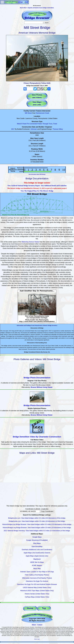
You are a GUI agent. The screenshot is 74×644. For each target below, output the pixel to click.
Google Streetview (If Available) (37, 540)
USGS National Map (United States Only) (37, 588)
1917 (13, 129)
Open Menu (2, 2)
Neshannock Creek (42, 113)
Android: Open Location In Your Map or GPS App (37, 572)
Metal (19, 124)
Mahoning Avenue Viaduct (30, 242)
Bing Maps (37, 543)
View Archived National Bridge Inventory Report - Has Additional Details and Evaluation (37, 186)
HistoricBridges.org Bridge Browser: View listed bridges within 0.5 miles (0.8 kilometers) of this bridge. (37, 524)
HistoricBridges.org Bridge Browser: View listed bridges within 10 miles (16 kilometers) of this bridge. (37, 528)
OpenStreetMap (37, 547)
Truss (50, 124)
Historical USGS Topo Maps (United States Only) (37, 591)
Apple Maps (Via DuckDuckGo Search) (37, 553)
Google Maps (37, 537)
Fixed (55, 124)
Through (45, 124)
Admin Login (37, 639)
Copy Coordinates (47, 511)
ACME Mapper (37, 565)
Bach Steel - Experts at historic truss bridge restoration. (37, 8)
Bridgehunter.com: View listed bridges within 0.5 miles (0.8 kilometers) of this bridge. (37, 518)
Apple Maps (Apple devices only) (37, 556)
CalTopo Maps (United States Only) (37, 597)
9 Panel (24, 124)
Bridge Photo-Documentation (37, 378)
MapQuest (37, 559)
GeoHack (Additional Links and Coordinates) (37, 550)
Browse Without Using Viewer (42, 387)
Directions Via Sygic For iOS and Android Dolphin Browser (37, 584)
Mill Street (28, 113)
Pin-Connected (32, 124)
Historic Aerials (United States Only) (37, 594)
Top (44, 608)
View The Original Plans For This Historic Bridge (37, 191)
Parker (40, 124)
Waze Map (37, 569)
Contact (40, 625)
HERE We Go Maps (37, 562)
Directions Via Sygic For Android (37, 581)
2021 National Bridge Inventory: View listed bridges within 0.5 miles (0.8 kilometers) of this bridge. (37, 531)
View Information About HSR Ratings (37, 174)
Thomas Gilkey (58, 129)
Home (30, 608)
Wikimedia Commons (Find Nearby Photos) (37, 578)
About (34, 625)
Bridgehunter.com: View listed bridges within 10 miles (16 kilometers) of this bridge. (37, 521)
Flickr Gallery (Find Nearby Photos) (37, 575)
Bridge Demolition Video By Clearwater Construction (37, 437)
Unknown (34, 129)
